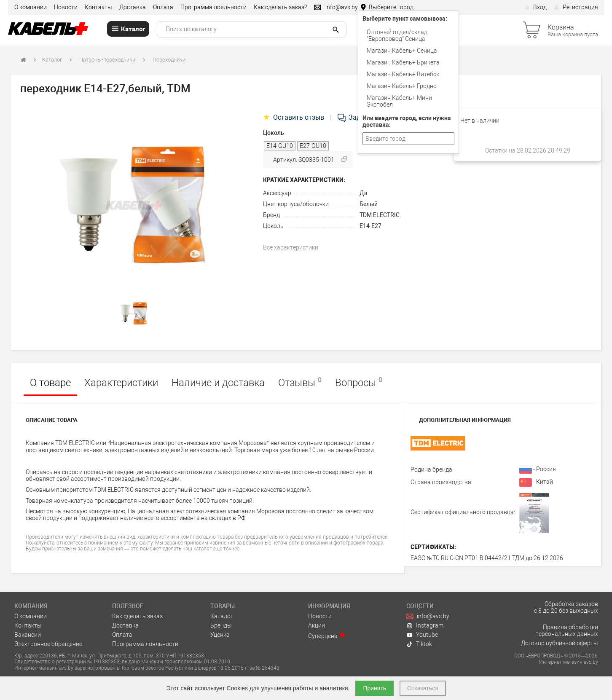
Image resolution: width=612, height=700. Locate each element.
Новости (66, 7)
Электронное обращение (48, 644)
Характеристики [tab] (121, 383)
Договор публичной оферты (560, 643)
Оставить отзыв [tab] (294, 117)
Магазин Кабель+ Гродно (402, 86)
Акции (317, 625)
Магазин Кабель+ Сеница (402, 51)
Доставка (133, 7)
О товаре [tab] (50, 383)
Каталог (52, 60)
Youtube (422, 635)
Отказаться (423, 688)
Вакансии (28, 635)
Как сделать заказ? (280, 7)
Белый (369, 204)
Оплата (163, 7)
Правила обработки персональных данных (567, 630)
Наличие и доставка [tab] (218, 383)
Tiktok (419, 644)
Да (364, 193)
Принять (374, 688)
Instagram (425, 625)
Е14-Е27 (370, 226)
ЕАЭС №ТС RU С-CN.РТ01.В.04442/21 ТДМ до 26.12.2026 (487, 558)
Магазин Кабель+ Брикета (403, 62)
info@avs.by (428, 616)
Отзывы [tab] (300, 382)
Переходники (169, 60)
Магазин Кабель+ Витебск (403, 74)
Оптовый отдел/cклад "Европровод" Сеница (397, 35)
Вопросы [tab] (359, 382)
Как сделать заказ (137, 616)
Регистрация (576, 7)
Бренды (221, 625)
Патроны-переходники (107, 60)
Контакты (98, 7)
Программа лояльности (213, 7)
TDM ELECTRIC (380, 215)
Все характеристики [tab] (291, 247)
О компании (31, 7)
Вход (536, 7)
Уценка (220, 635)
